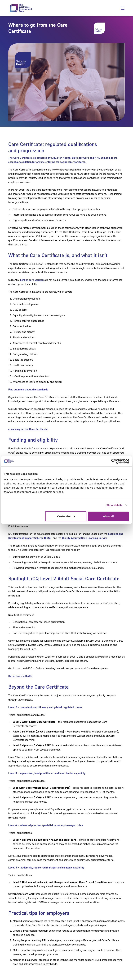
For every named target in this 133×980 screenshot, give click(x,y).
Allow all (108, 516)
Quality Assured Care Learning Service (85, 538)
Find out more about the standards (28, 389)
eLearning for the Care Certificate (28, 429)
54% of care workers (32, 280)
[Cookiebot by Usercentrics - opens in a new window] (114, 461)
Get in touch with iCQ (20, 676)
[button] (123, 8)
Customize (66, 516)
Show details (114, 505)
